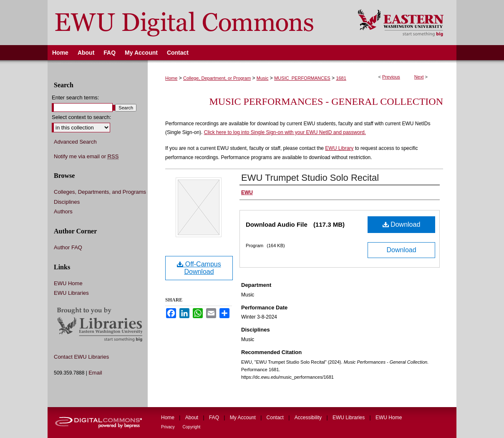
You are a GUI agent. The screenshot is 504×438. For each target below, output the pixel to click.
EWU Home (68, 283)
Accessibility (309, 418)
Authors (63, 211)
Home (171, 78)
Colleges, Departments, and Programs (100, 192)
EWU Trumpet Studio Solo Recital (310, 178)
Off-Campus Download (199, 268)
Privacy (169, 427)
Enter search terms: (75, 97)
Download (402, 224)
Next (419, 77)
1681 (341, 78)
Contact (276, 418)
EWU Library (339, 148)
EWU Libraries (71, 293)
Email (95, 373)
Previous (391, 77)
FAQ (215, 418)
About (193, 418)
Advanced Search (75, 142)
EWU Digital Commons (197, 23)
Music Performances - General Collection (326, 101)
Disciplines (67, 202)
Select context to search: (81, 117)
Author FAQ (68, 247)
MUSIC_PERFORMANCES (302, 78)
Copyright (192, 427)
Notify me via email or (86, 157)
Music (263, 78)
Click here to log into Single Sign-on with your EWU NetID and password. (285, 132)
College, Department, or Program (217, 78)
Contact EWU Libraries (81, 357)
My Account (243, 418)
